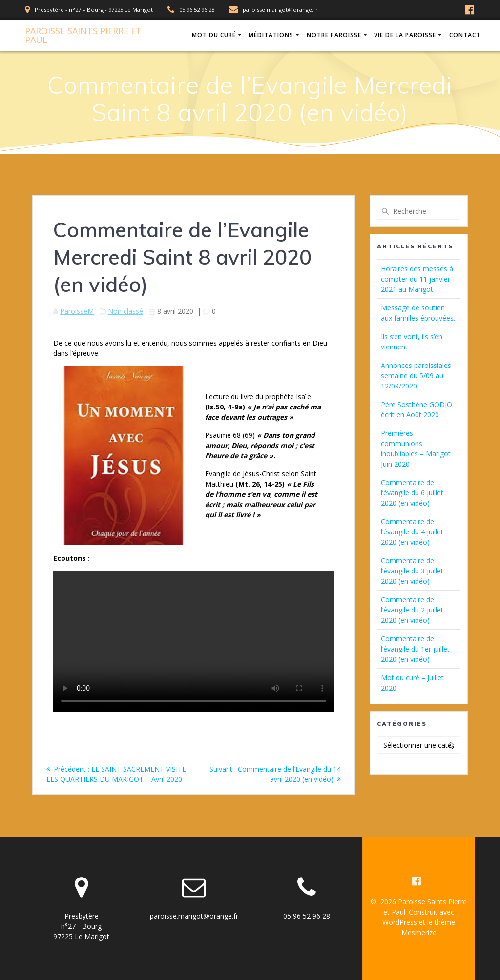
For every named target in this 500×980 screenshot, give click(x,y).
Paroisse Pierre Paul (83, 35)
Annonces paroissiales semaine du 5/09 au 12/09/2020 (416, 376)
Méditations (271, 35)
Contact (465, 35)
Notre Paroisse (334, 35)
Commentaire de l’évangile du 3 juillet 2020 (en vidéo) (412, 571)
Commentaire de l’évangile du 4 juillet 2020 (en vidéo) (412, 532)
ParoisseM (77, 311)
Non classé (125, 311)
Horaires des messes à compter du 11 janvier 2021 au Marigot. (417, 279)
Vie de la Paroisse (405, 35)
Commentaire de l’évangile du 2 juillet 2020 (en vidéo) (412, 610)
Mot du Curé (214, 35)
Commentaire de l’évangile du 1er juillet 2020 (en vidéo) (415, 649)
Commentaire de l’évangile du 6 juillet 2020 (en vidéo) (412, 493)
